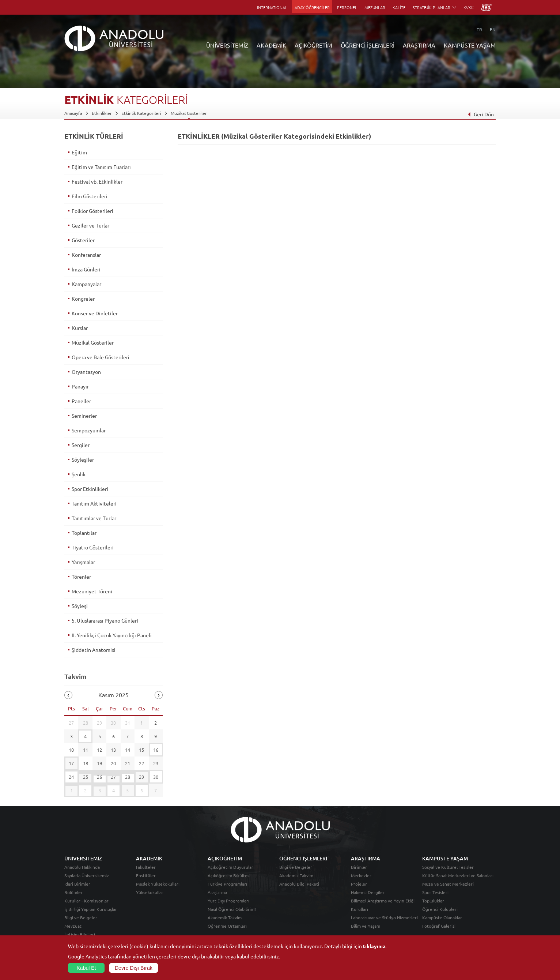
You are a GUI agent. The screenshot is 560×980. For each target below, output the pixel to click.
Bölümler (73, 892)
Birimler (359, 867)
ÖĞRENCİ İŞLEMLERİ (368, 45)
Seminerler (84, 416)
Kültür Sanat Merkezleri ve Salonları (458, 875)
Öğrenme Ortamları (227, 926)
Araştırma (217, 892)
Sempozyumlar (89, 430)
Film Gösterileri (90, 196)
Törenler (81, 577)
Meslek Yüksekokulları (158, 884)
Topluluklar (433, 901)
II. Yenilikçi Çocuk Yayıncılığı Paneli (112, 635)
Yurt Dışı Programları (228, 901)
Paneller (81, 401)
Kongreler (83, 298)
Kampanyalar (86, 284)
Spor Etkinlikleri (90, 489)
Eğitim (79, 152)
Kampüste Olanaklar (442, 917)
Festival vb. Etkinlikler (97, 181)
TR (479, 29)
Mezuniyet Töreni (92, 591)
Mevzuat (73, 926)
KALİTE (399, 7)
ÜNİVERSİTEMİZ (227, 45)
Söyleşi (80, 606)
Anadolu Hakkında (82, 867)
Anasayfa (73, 113)
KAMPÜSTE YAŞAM (470, 45)
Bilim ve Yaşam (366, 926)
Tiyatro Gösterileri (93, 547)
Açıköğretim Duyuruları (231, 867)
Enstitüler (146, 875)
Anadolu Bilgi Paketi (299, 884)
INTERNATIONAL (272, 7)
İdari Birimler (77, 884)
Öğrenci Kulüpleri (440, 909)
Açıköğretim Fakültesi (229, 875)
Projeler (359, 884)
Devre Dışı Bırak (134, 968)
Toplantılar (84, 533)
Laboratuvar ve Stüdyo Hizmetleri (384, 917)
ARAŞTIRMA (419, 45)
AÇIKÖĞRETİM (313, 45)
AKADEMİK (271, 45)
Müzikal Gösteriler (189, 113)
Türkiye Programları (227, 884)
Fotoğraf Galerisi (439, 926)
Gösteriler (83, 240)
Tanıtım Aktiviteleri (94, 503)
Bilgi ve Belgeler (81, 917)
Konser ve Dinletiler (95, 313)
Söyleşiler (83, 459)
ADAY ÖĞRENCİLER (312, 7)
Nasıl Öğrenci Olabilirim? (232, 909)
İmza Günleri (86, 269)
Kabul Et (86, 968)
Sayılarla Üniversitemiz (87, 875)
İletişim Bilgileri (80, 934)
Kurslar (80, 328)
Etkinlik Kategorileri (141, 113)
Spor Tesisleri (435, 892)
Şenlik (79, 474)
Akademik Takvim (225, 917)
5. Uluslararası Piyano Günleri (105, 620)
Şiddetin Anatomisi (94, 650)
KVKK (469, 7)
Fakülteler (146, 867)
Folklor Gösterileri (92, 211)
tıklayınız (374, 946)
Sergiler (81, 445)
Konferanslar (86, 255)
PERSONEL (347, 7)
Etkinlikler (102, 113)
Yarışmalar (83, 562)
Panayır (80, 386)
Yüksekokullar (150, 892)
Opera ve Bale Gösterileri (101, 357)
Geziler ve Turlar (90, 225)
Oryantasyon (86, 372)
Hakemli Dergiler (368, 892)
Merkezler (361, 875)
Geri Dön (481, 114)
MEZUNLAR (375, 7)
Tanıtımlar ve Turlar (94, 518)
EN (493, 29)
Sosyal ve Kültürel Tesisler (448, 867)
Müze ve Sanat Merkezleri (448, 884)
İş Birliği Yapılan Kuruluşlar (91, 909)
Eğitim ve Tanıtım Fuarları (101, 167)
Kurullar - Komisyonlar (86, 901)
